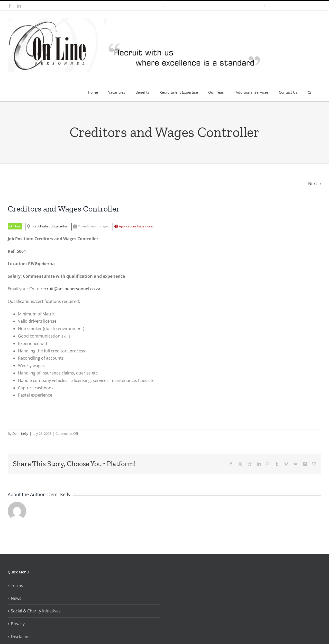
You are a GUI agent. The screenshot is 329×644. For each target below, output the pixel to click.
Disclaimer (21, 637)
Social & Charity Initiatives (36, 611)
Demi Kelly (20, 434)
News (16, 598)
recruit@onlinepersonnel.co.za (70, 289)
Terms (17, 585)
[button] (309, 90)
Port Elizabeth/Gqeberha (49, 226)
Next (313, 184)
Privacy (18, 624)
